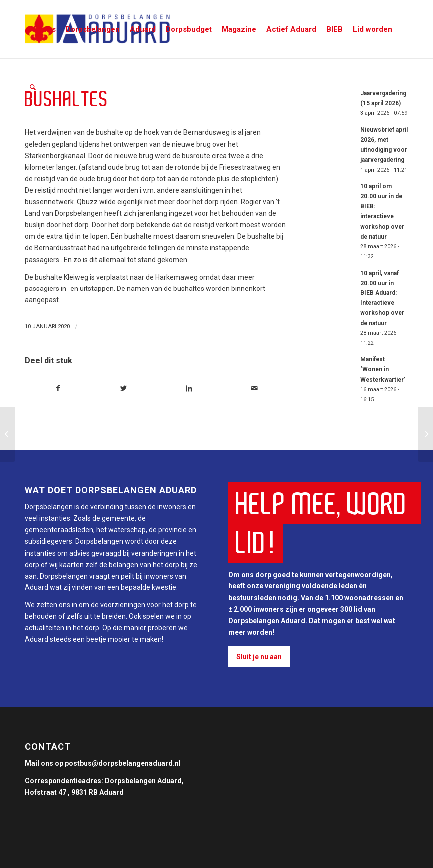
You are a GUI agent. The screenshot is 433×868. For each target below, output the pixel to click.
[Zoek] (33, 87)
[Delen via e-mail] (254, 389)
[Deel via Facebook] (58, 389)
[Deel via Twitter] (124, 389)
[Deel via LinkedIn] (189, 389)
